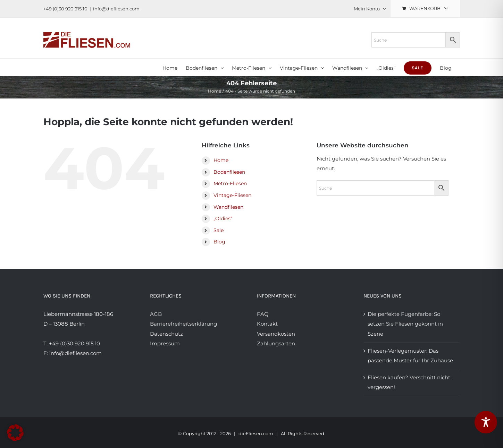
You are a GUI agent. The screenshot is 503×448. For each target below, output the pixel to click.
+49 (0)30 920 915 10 (65, 9)
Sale (219, 230)
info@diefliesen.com (116, 9)
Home (221, 160)
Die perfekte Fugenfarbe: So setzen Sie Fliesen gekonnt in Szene (405, 324)
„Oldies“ (223, 218)
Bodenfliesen (229, 172)
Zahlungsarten (276, 343)
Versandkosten (276, 334)
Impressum (165, 343)
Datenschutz (166, 334)
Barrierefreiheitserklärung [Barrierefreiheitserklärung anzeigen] (183, 324)
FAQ (263, 314)
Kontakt (267, 324)
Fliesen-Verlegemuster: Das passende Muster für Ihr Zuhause (410, 356)
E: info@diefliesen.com (73, 353)
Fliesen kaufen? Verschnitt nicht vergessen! (409, 382)
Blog (219, 242)
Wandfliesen (228, 207)
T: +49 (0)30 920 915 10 (72, 343)
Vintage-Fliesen (232, 195)
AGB (156, 314)
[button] (15, 433)
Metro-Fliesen (230, 183)
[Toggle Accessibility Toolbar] (486, 422)
